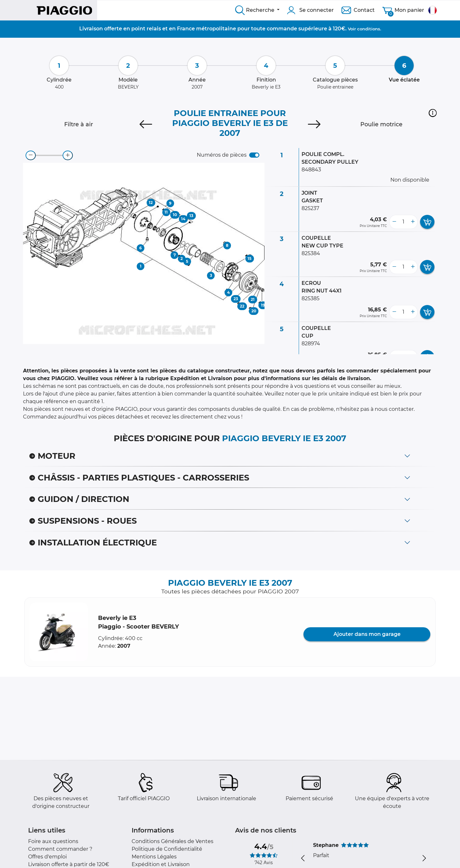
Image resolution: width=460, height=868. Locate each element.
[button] (433, 113)
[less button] (394, 222)
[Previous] (146, 124)
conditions (369, 29)
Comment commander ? (60, 849)
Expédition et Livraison (161, 864)
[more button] (413, 222)
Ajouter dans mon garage (367, 634)
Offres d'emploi (47, 857)
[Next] (314, 124)
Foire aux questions (53, 841)
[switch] (254, 155)
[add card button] (427, 222)
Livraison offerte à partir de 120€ (69, 864)
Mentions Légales (154, 857)
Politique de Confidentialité (167, 849)
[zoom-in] (68, 155)
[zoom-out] (31, 155)
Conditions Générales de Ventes (172, 841)
